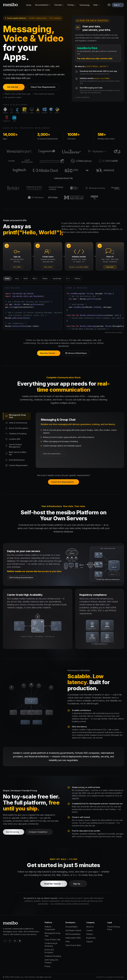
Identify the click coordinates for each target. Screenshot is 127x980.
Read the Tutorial (54, 884)
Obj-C (35, 278)
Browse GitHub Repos (76, 353)
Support (90, 942)
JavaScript (57, 278)
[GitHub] (10, 941)
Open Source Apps (73, 945)
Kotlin (7, 278)
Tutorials (59, 5)
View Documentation (53, 454)
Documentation (43, 5)
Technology (84, 5)
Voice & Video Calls (53, 940)
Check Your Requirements (43, 87)
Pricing (71, 5)
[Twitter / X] (5, 941)
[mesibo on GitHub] (109, 5)
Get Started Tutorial (73, 930)
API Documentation (73, 934)
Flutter (45, 278)
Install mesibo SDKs (73, 938)
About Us (90, 927)
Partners (90, 934)
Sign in (118, 5)
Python (78, 278)
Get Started (14, 87)
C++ (68, 278)
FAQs (68, 942)
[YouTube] (20, 941)
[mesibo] (10, 5)
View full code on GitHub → (114, 332)
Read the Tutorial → (49, 353)
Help (96, 5)
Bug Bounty (91, 938)
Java (17, 278)
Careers (90, 930)
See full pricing (14, 832)
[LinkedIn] (15, 941)
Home (29, 5)
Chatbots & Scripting (53, 956)
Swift (26, 278)
